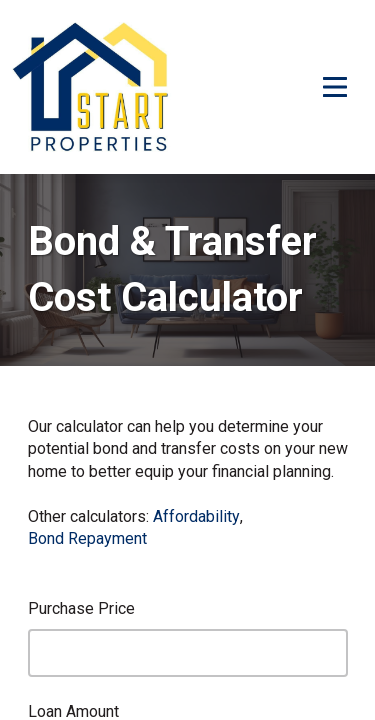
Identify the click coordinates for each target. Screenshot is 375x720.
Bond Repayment (87, 538)
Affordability (196, 516)
